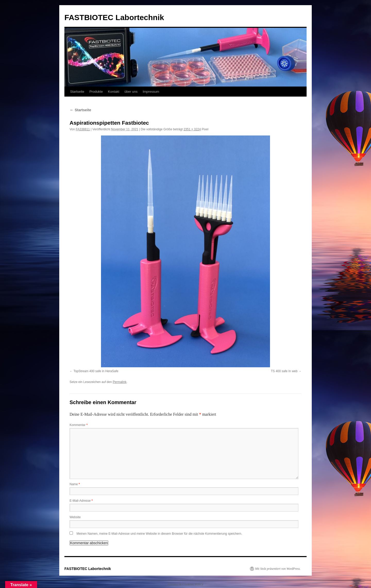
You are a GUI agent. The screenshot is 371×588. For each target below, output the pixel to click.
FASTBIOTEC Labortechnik (114, 17)
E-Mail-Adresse (81, 501)
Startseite (77, 92)
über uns (131, 92)
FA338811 (83, 129)
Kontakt (114, 92)
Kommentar (79, 425)
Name (75, 484)
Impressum (151, 92)
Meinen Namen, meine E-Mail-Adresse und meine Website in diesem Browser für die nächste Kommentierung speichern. (159, 534)
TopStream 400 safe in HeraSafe (96, 371)
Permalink (119, 382)
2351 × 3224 (192, 129)
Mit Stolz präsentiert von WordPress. (278, 569)
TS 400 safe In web (284, 371)
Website (75, 517)
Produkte (96, 92)
